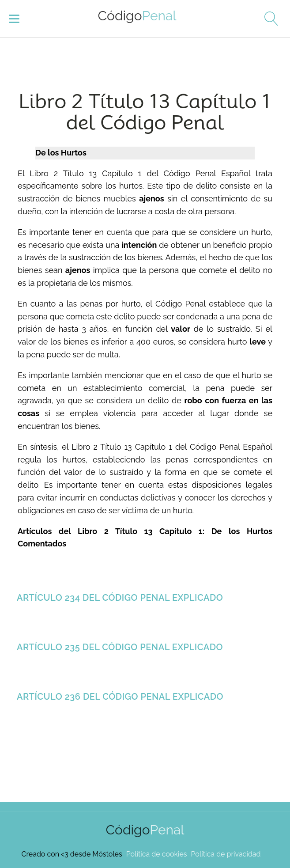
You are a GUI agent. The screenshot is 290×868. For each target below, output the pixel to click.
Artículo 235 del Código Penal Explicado (120, 647)
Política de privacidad (226, 854)
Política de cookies (157, 854)
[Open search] (268, 19)
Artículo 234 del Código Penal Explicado (120, 598)
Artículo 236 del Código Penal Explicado (120, 697)
